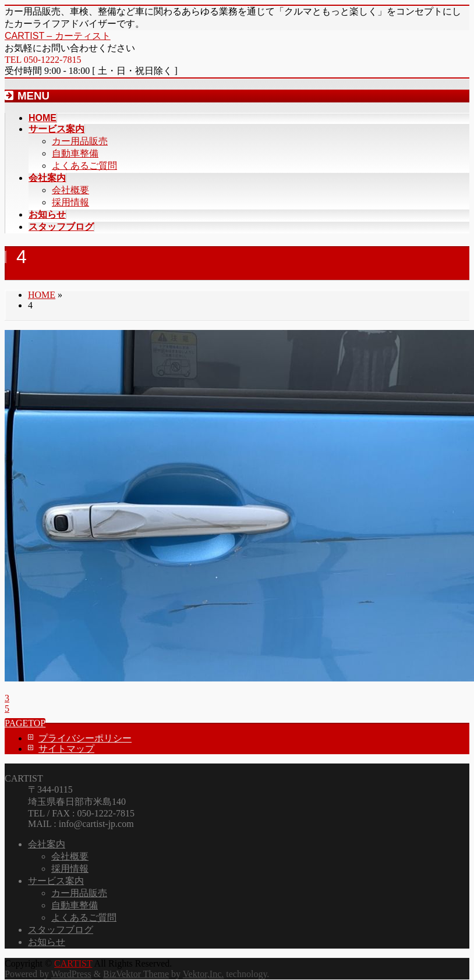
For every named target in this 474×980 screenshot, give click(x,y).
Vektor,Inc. (203, 974)
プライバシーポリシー (85, 738)
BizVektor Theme (136, 974)
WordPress (71, 974)
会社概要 (70, 190)
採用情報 (70, 202)
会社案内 (47, 844)
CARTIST (73, 963)
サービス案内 (56, 881)
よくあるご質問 (84, 166)
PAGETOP (25, 723)
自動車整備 (75, 153)
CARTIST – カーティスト (58, 36)
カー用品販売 (80, 141)
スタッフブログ (61, 930)
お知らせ (47, 942)
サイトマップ (66, 749)
